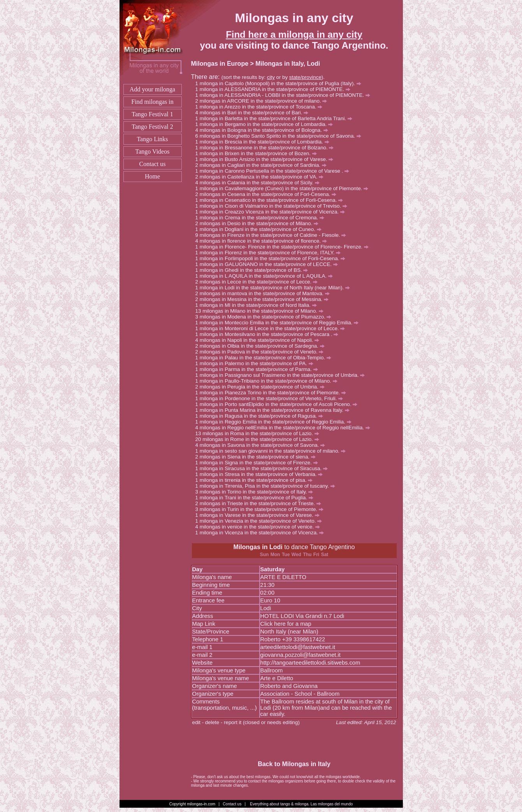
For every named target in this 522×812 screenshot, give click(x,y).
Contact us (153, 164)
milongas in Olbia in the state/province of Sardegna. (262, 346)
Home (152, 176)
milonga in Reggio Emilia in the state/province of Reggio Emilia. (276, 422)
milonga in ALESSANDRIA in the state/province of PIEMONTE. (275, 89)
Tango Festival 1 (152, 114)
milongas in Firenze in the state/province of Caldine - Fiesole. (273, 235)
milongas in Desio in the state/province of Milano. (259, 223)
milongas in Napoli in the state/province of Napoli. (260, 340)
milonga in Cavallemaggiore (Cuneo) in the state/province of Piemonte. (284, 188)
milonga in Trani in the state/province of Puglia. (257, 498)
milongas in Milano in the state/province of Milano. (263, 311)
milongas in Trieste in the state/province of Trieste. (260, 503)
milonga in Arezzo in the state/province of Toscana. (261, 107)
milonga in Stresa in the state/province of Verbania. (261, 474)
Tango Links (152, 139)
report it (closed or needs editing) (262, 722)
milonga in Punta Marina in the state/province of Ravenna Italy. (275, 410)
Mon (275, 555)
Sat (325, 555)
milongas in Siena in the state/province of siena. (258, 457)
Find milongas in (152, 102)
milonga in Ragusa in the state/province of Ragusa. (261, 416)
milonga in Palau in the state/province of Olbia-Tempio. (265, 358)
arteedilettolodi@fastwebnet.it (298, 647)
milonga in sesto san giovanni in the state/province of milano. (273, 451)
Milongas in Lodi (258, 547)
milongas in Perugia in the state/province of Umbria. (262, 387)
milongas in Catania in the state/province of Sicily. (260, 183)
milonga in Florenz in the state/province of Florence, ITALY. (270, 253)
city (271, 77)
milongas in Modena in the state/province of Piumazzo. (266, 317)
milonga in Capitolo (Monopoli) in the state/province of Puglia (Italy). (280, 83)
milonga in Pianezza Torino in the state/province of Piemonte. (273, 393)
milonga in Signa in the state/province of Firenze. (259, 463)
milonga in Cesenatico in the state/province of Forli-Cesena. (271, 200)
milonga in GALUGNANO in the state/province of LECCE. (269, 264)
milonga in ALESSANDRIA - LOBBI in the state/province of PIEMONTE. (285, 95)
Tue (286, 555)
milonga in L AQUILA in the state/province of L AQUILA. (266, 276)
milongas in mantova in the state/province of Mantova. (265, 293)
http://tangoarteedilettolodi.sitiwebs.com (310, 663)
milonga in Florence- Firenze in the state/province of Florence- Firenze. (284, 247)
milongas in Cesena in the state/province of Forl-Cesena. (268, 194)
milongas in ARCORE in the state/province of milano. (264, 101)
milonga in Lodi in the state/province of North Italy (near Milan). (275, 288)
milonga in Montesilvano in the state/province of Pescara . (269, 334)
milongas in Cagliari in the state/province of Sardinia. (263, 165)
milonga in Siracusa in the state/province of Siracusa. (264, 468)
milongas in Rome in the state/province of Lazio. (261, 439)
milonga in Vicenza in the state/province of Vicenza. (262, 533)
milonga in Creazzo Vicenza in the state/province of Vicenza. (272, 212)
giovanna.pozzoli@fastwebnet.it (301, 655)
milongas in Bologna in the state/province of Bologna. (264, 130)
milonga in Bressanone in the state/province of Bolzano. (267, 148)
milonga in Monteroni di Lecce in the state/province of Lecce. (272, 328)
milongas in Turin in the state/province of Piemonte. (262, 509)
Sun (265, 555)
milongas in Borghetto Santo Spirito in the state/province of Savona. (280, 136)
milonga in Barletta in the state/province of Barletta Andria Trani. (276, 118)
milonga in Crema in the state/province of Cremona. (262, 218)
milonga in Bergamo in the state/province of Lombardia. (266, 124)
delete (212, 722)
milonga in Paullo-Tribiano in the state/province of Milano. (269, 381)
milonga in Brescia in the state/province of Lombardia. (265, 142)
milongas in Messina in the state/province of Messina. (264, 299)
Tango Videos (153, 151)
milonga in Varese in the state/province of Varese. (260, 515)
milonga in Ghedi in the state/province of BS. (254, 270)
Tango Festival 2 (152, 127)
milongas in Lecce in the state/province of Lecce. (259, 282)
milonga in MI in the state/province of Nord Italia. (258, 305)
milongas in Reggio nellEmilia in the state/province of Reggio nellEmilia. (285, 428)
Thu (307, 555)
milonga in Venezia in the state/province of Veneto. (261, 521)
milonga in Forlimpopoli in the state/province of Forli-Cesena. (272, 258)
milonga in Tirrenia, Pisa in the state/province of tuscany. (267, 486)
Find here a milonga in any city (294, 34)
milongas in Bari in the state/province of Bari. (254, 113)
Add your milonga (152, 89)
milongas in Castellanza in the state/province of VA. (262, 177)
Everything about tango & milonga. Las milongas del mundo (301, 804)
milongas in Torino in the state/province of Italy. (257, 492)
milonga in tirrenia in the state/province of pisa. (256, 480)
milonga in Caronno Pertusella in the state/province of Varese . (274, 171)
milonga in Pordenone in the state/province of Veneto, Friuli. (271, 398)
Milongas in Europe (220, 64)
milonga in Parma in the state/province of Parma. (259, 369)
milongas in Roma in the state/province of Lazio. (261, 433)
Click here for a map (286, 624)
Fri (316, 555)
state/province (305, 77)
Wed (296, 555)
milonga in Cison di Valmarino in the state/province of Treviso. (273, 206)
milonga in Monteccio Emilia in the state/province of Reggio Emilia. (279, 323)
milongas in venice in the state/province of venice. (260, 527)
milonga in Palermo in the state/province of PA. (257, 363)
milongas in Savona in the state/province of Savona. (262, 445)
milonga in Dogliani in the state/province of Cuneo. (261, 229)
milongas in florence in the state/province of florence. (263, 241)
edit (197, 722)
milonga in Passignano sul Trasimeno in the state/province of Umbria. (282, 375)
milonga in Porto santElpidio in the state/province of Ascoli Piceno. (279, 404)
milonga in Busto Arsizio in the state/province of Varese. (267, 159)
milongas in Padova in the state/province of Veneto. (262, 352)
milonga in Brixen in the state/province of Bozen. (258, 153)
